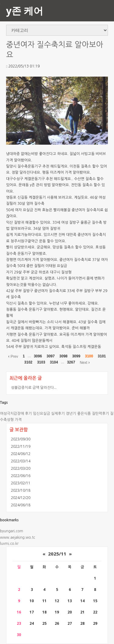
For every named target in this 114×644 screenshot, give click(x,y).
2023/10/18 (21, 490)
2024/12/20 (21, 498)
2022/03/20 (21, 468)
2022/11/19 (21, 446)
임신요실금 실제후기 (49, 414)
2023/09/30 (21, 439)
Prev (13, 356)
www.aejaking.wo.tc (18, 537)
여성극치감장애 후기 (16, 414)
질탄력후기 (100, 414)
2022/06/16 (21, 476)
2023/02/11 (21, 483)
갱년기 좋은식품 (78, 414)
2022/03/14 (21, 461)
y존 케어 (25, 11)
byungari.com (12, 531)
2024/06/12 (21, 454)
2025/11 (57, 554)
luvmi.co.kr (9, 544)
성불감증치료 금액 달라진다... (34, 387)
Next (85, 362)
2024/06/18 (21, 505)
